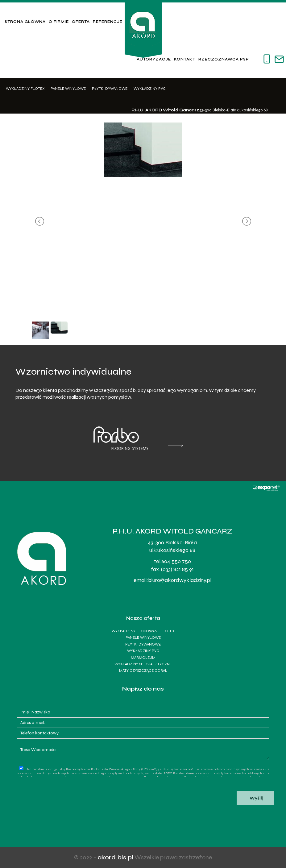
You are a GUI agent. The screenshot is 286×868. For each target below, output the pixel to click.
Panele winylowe (68, 89)
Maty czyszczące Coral (143, 671)
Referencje (108, 22)
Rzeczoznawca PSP (224, 59)
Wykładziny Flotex (25, 89)
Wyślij (255, 798)
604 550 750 (176, 561)
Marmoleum (143, 658)
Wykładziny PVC (150, 89)
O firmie (59, 22)
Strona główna (25, 22)
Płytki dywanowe (110, 89)
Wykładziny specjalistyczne (143, 664)
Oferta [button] (81, 22)
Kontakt (185, 59)
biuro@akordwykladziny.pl (180, 580)
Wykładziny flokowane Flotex (143, 631)
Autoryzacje (154, 59)
